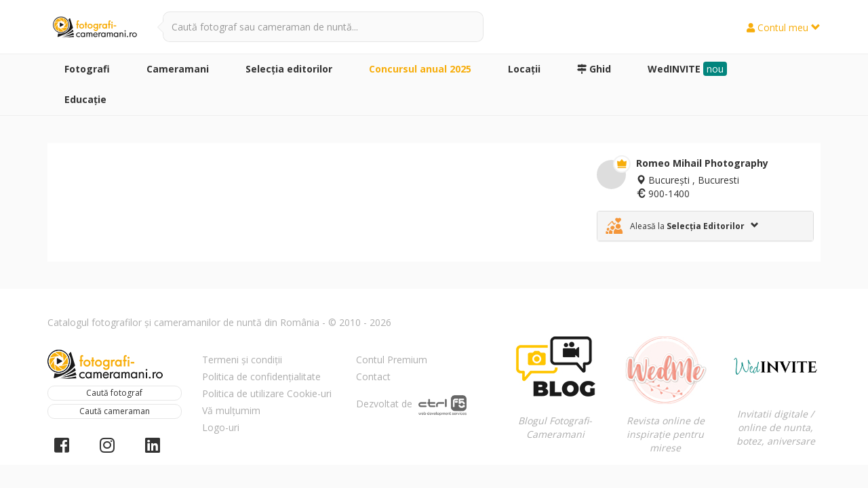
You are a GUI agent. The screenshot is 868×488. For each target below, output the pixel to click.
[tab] (705, 226)
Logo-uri (221, 427)
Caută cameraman (115, 411)
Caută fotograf (114, 393)
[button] (705, 226)
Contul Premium (392, 360)
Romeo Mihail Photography (702, 163)
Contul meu (784, 27)
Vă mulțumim (231, 410)
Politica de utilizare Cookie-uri (267, 393)
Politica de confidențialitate (261, 377)
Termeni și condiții (242, 360)
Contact (373, 377)
